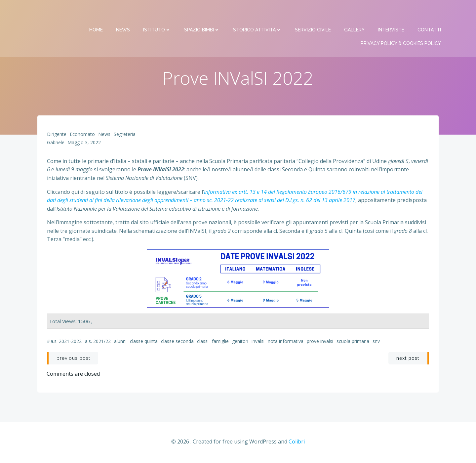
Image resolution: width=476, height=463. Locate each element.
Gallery (355, 13)
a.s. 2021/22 (98, 342)
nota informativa (286, 342)
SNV (376, 342)
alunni (120, 342)
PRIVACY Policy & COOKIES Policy (401, 27)
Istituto (158, 13)
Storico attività (258, 13)
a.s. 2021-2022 (66, 342)
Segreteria (125, 135)
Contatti (430, 13)
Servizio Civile (314, 13)
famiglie (220, 342)
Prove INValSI (320, 342)
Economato (82, 135)
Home (97, 13)
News (124, 13)
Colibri (297, 443)
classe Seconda (177, 342)
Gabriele (56, 144)
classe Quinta (144, 342)
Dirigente (57, 135)
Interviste (392, 13)
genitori (240, 342)
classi (203, 342)
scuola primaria (353, 342)
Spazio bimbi (203, 13)
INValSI (258, 342)
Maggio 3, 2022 (84, 144)
